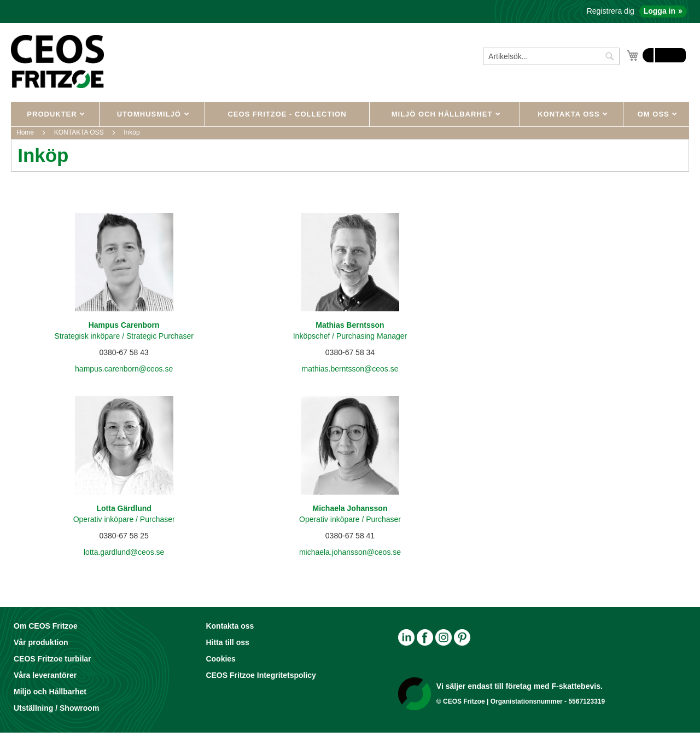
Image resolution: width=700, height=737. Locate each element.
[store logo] (57, 61)
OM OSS (655, 114)
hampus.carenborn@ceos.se (124, 369)
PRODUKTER (53, 114)
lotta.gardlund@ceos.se (124, 552)
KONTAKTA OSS (570, 114)
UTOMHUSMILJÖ (150, 114)
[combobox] (551, 56)
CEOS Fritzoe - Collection (287, 114)
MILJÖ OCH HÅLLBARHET (443, 114)
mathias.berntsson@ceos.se (350, 369)
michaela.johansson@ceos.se (350, 552)
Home (26, 132)
